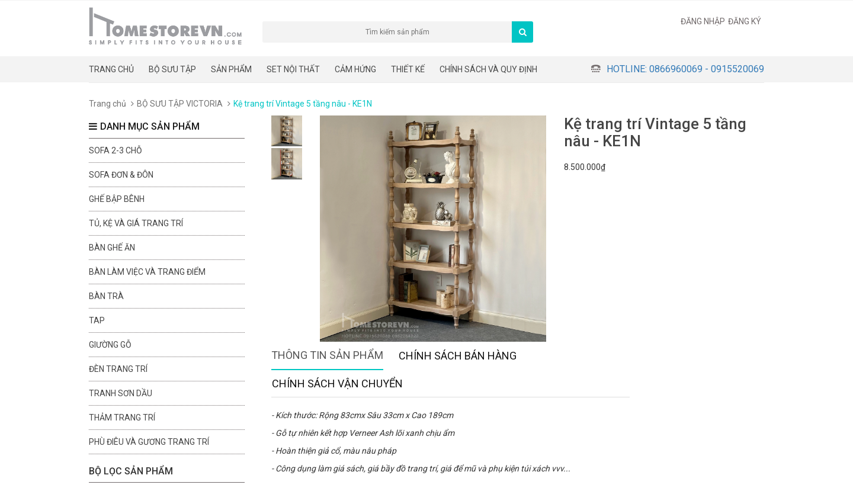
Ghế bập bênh (117, 199)
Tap (97, 320)
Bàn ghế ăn (112, 248)
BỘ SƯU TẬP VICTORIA (180, 104)
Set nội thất (293, 69)
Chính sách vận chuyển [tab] (337, 383)
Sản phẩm (231, 69)
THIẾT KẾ (408, 69)
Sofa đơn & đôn (121, 175)
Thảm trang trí (122, 418)
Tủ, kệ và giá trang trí (136, 223)
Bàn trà (106, 296)
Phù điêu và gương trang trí (149, 442)
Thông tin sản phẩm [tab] (327, 355)
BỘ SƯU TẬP (172, 69)
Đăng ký (745, 21)
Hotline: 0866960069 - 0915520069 (685, 69)
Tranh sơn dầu (121, 393)
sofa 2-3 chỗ (116, 150)
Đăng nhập (703, 21)
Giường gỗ (110, 345)
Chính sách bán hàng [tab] (458, 356)
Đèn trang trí (118, 369)
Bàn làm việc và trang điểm (147, 272)
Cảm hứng (355, 69)
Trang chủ (111, 69)
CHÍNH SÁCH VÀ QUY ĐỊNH (488, 69)
